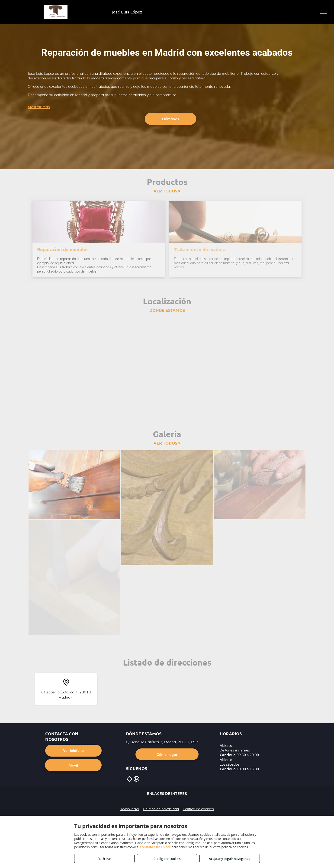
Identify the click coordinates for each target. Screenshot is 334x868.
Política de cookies (198, 809)
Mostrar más (39, 107)
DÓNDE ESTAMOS (167, 310)
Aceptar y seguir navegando (230, 859)
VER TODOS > (167, 191)
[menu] (324, 12)
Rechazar (104, 859)
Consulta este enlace (155, 847)
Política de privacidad (161, 809)
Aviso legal (130, 809)
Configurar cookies (167, 859)
